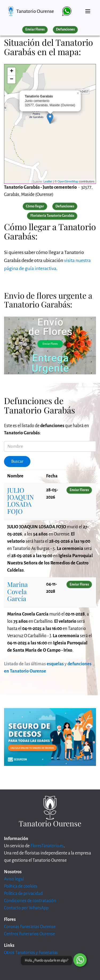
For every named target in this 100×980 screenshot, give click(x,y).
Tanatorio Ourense (35, 11)
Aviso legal (14, 879)
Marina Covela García (17, 591)
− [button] (12, 79)
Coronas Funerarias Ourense (30, 927)
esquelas (55, 664)
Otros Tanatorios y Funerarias (31, 953)
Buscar (17, 461)
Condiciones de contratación (30, 901)
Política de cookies (21, 886)
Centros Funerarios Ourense (29, 934)
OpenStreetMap (68, 181)
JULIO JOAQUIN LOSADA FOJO (21, 501)
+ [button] (12, 71)
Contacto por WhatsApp (26, 908)
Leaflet (48, 181)
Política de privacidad (23, 894)
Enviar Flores (35, 29)
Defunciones (65, 29)
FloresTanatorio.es (47, 846)
